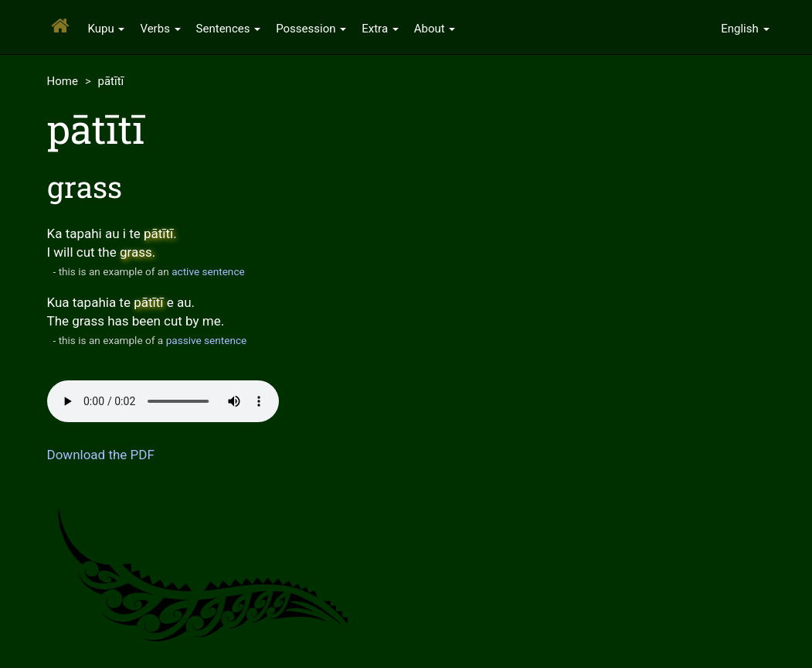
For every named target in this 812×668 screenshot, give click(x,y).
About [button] (435, 29)
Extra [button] (380, 29)
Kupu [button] (107, 29)
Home (63, 81)
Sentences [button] (229, 29)
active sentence (208, 271)
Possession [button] (311, 29)
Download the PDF (101, 455)
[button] (745, 27)
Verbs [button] (160, 29)
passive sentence (207, 340)
